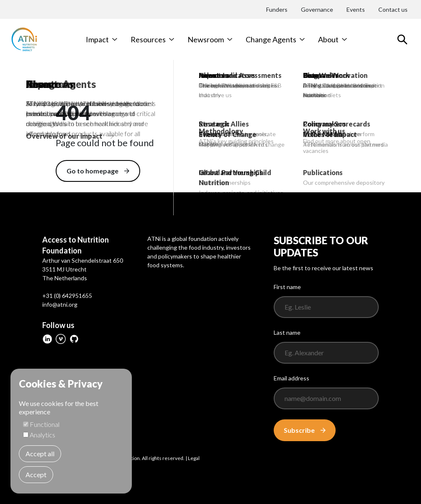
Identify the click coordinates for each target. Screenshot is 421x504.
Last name (287, 332)
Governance (317, 9)
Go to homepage (98, 171)
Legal (194, 458)
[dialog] (71, 431)
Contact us (393, 9)
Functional (45, 424)
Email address (291, 378)
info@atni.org (60, 304)
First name (287, 287)
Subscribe (305, 430)
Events (356, 9)
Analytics (42, 435)
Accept (36, 474)
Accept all (40, 454)
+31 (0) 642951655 (67, 296)
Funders (277, 9)
